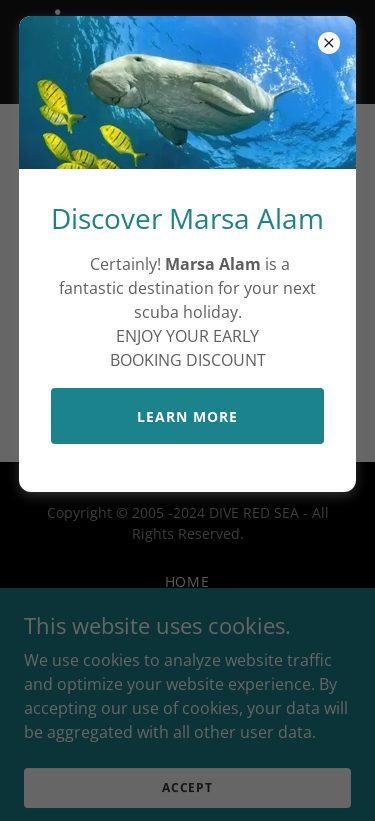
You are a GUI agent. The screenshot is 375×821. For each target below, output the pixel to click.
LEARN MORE (187, 416)
